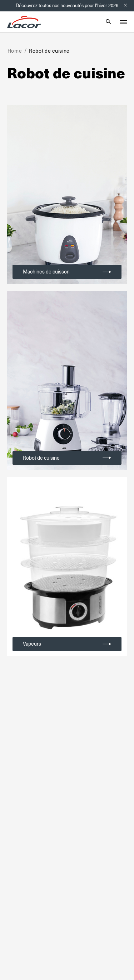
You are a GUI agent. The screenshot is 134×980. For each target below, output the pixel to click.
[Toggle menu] (123, 22)
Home (15, 51)
